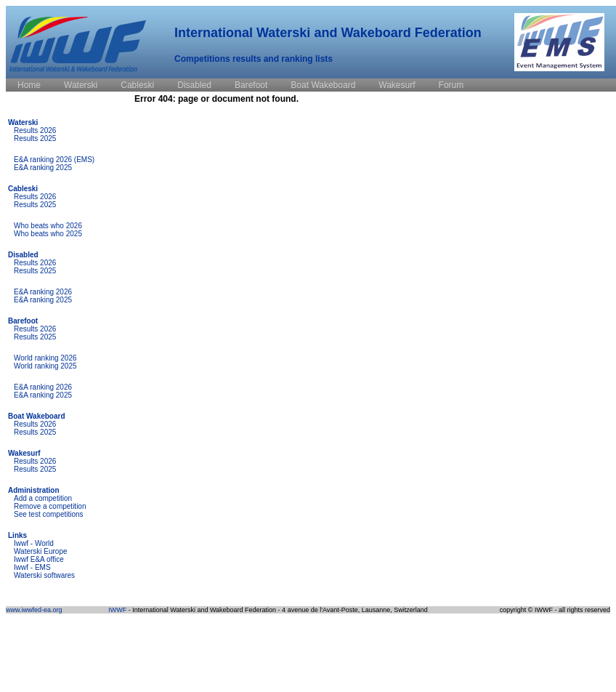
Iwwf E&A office (39, 559)
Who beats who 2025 (48, 234)
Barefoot (23, 321)
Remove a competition (50, 506)
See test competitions (49, 514)
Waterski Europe (41, 551)
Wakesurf (24, 453)
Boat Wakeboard (37, 416)
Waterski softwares (44, 575)
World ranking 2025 (45, 366)
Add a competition (43, 498)
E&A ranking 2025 (43, 168)
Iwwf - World (34, 543)
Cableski (23, 189)
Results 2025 (35, 138)
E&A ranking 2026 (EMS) (54, 160)
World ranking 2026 (45, 358)
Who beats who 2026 (48, 226)
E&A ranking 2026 (43, 292)
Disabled (23, 255)
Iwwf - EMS (32, 567)
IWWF (117, 610)
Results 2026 (35, 130)
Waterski (23, 122)
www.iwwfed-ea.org (34, 610)
